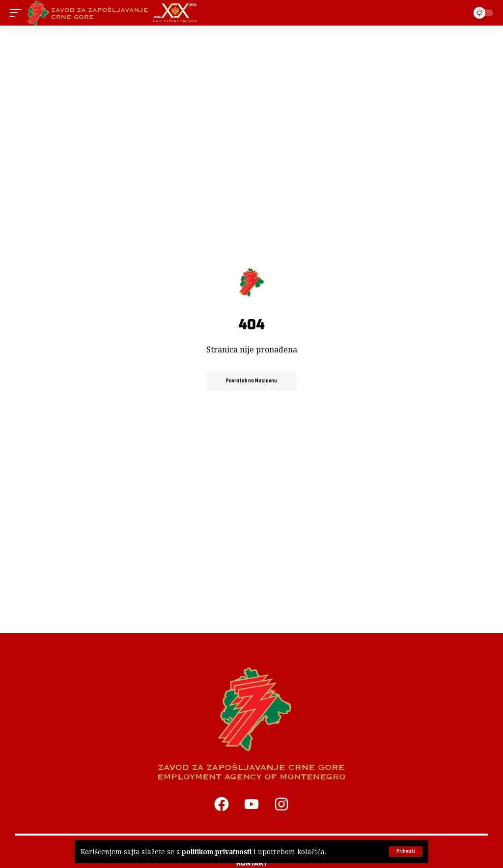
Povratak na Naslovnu (251, 381)
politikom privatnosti (217, 852)
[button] (406, 852)
